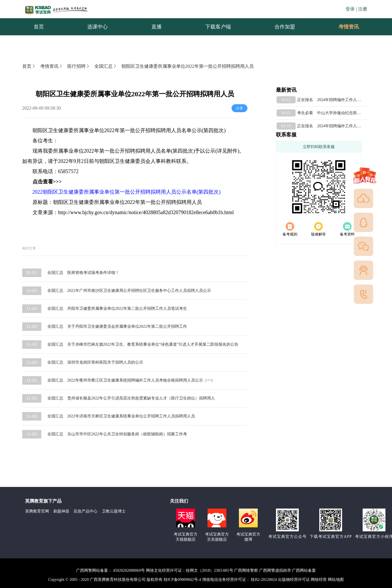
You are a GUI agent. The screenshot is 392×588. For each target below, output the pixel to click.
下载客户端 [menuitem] (218, 27)
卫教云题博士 (114, 511)
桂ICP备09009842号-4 (182, 580)
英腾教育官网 (37, 511)
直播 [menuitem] (157, 27)
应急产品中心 (86, 511)
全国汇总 (106, 66)
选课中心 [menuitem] (98, 27)
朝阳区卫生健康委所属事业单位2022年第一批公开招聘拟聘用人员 (188, 66)
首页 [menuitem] (39, 27)
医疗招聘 (79, 66)
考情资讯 (344, 27)
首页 (29, 66)
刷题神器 (61, 511)
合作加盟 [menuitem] (285, 27)
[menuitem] (348, 27)
